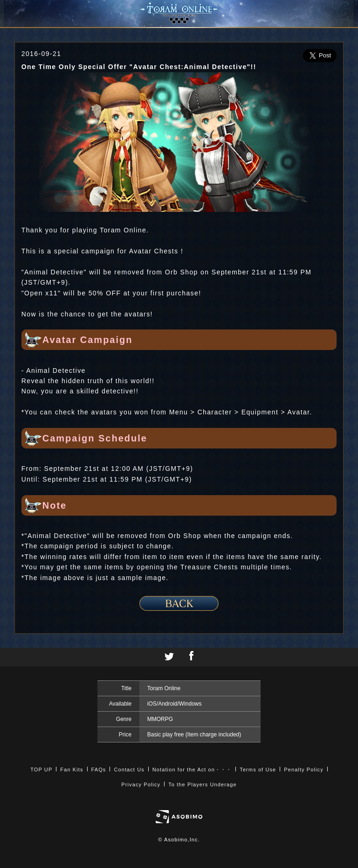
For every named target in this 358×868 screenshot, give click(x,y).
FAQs (99, 770)
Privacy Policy (141, 784)
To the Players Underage (202, 784)
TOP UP (41, 770)
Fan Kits (72, 770)
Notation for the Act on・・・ (192, 770)
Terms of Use (258, 770)
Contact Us (129, 770)
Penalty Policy (304, 770)
